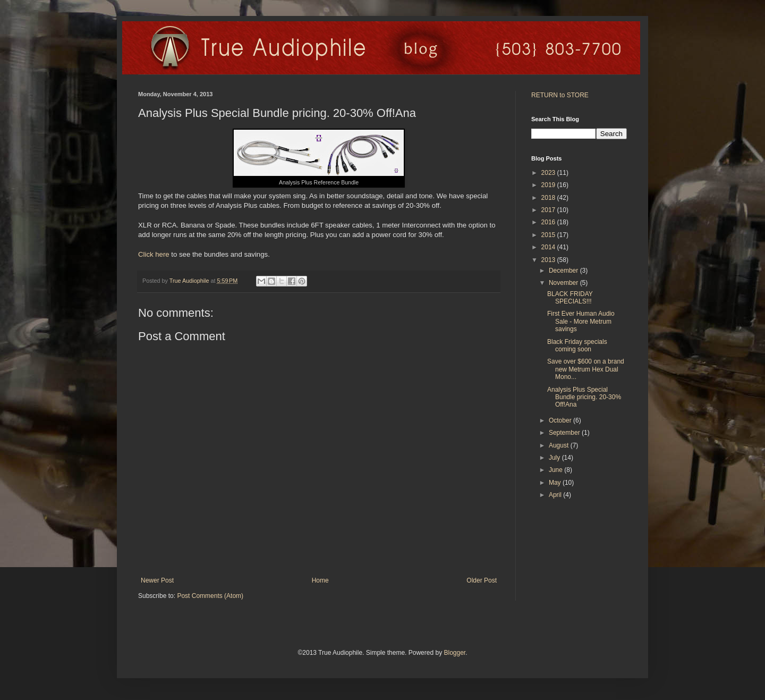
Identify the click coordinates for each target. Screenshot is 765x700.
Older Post (482, 580)
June (556, 470)
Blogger (454, 653)
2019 (549, 185)
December (564, 271)
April (556, 495)
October (561, 420)
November (564, 283)
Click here (154, 254)
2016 (549, 222)
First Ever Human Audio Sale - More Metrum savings (581, 321)
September (565, 433)
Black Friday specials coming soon (577, 345)
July (555, 458)
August (560, 445)
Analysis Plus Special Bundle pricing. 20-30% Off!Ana (584, 397)
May (556, 483)
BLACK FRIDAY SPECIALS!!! (570, 298)
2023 (549, 173)
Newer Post (157, 580)
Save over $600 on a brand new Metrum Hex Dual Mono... (586, 369)
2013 (549, 260)
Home (320, 580)
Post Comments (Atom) (210, 596)
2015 (549, 235)
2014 (549, 247)
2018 (549, 198)
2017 (549, 210)
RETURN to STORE (560, 95)
